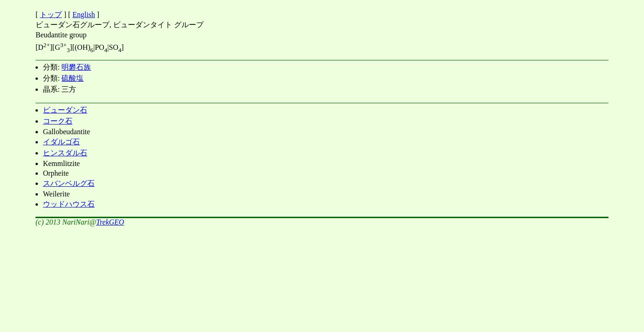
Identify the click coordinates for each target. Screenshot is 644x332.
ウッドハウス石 (69, 204)
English (84, 15)
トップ (51, 15)
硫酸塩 (72, 78)
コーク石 (58, 121)
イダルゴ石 (61, 142)
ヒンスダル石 (65, 153)
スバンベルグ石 (69, 183)
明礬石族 (76, 67)
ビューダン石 (65, 110)
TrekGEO (110, 222)
